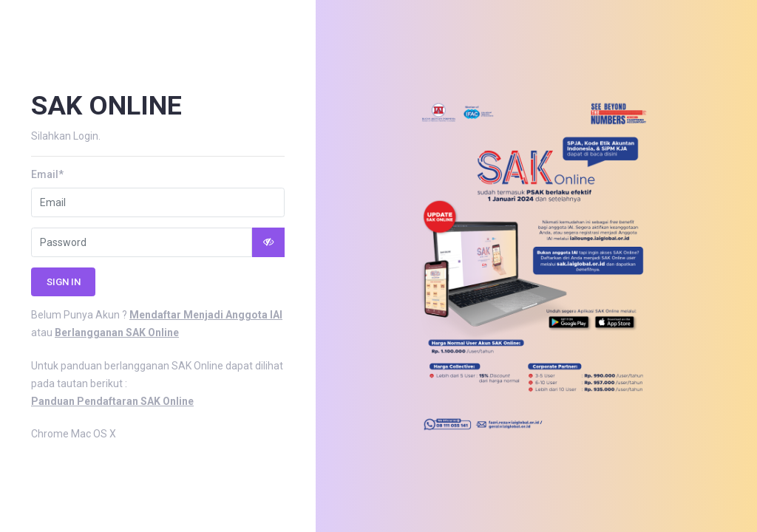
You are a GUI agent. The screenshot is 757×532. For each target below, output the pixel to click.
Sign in (64, 282)
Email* (47, 174)
